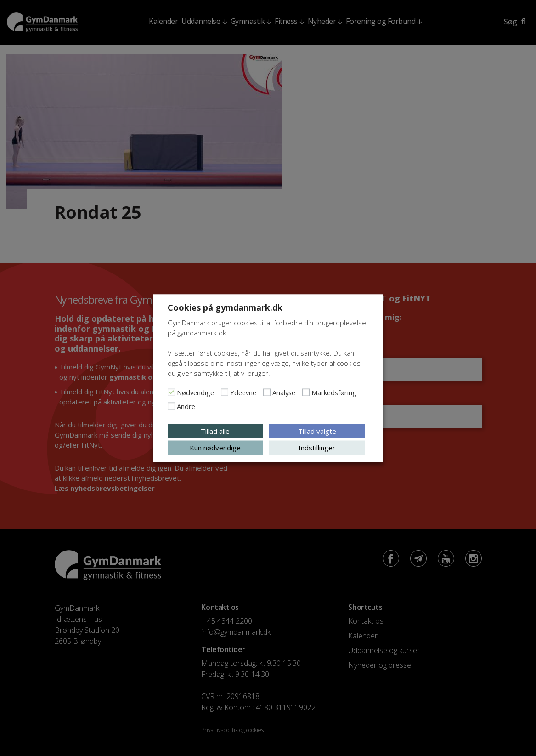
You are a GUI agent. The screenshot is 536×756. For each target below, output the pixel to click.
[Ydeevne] (225, 392)
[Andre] (171, 406)
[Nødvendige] (171, 392)
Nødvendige (195, 392)
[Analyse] (267, 392)
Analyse (284, 392)
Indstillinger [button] (317, 447)
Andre (186, 406)
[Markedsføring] (306, 392)
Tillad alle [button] (215, 431)
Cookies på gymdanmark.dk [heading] (225, 307)
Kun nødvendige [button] (215, 447)
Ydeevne (243, 392)
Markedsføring (334, 392)
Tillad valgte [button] (317, 431)
